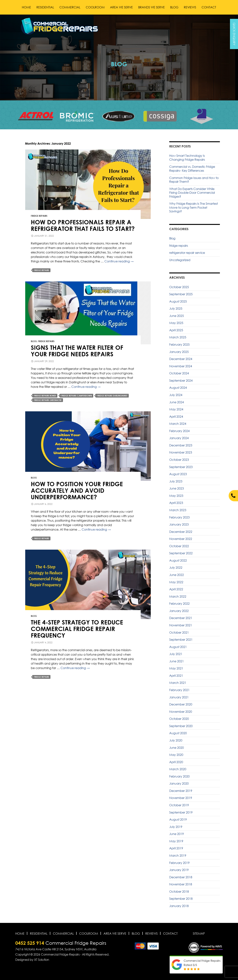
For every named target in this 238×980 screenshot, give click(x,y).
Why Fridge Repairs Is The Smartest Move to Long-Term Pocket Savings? (194, 207)
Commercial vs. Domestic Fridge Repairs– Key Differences (192, 169)
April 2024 (176, 417)
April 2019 (176, 848)
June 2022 (177, 575)
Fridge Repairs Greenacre (48, 400)
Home (26, 7)
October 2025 (179, 287)
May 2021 (176, 668)
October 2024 (179, 373)
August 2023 (178, 474)
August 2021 (178, 647)
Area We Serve (121, 7)
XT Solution (42, 960)
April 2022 (176, 589)
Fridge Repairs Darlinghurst (112, 396)
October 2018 (179, 892)
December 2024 (181, 359)
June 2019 (177, 834)
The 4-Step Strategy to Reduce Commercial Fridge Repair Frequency (77, 629)
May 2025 (176, 323)
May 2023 (176, 496)
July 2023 (176, 481)
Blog (174, 7)
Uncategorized (180, 260)
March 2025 (178, 337)
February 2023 (179, 517)
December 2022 (181, 532)
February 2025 (179, 345)
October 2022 (179, 546)
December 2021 (181, 618)
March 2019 (178, 856)
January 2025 (179, 352)
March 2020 (178, 769)
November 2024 (181, 366)
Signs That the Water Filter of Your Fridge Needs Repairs (77, 351)
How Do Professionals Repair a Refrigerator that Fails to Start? (83, 225)
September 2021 (181, 640)
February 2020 (179, 776)
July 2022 (176, 568)
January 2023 (179, 524)
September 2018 (181, 899)
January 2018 (179, 906)
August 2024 (178, 388)
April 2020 (176, 762)
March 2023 (178, 510)
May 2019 (176, 841)
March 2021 (178, 683)
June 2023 (177, 488)
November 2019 (181, 798)
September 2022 (181, 553)
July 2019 (176, 827)
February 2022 (179, 604)
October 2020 (179, 719)
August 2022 (178, 560)
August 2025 (178, 301)
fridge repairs (39, 216)
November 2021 (181, 625)
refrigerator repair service (187, 253)
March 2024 (178, 424)
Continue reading (119, 261)
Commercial (70, 7)
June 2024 (177, 402)
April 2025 (176, 330)
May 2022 (176, 582)
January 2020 (179, 783)
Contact (209, 7)
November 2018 (181, 884)
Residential (45, 7)
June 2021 (177, 661)
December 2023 (181, 445)
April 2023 (176, 503)
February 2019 (179, 863)
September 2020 (181, 726)
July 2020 (176, 740)
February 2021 (179, 690)
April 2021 (176, 676)
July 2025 (176, 309)
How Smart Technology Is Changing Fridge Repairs (187, 158)
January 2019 (179, 870)
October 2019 (179, 805)
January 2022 (179, 611)
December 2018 (181, 877)
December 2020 (181, 704)
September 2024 (181, 381)
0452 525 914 (30, 943)
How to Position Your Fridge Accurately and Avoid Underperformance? (77, 490)
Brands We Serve (152, 7)
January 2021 (179, 697)
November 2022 (181, 539)
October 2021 (179, 632)
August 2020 (178, 733)
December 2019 (181, 791)
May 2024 (176, 409)
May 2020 (176, 755)
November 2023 (181, 452)
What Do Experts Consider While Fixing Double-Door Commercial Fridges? (192, 193)
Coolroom (95, 7)
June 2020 (177, 748)
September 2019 (181, 812)
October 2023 (179, 460)
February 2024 (179, 431)
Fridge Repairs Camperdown (77, 396)
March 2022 (178, 596)
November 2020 (181, 712)
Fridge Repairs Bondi (45, 396)
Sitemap (199, 934)
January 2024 (179, 438)
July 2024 (176, 395)
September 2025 (181, 294)
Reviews (190, 7)
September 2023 (181, 467)
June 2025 (177, 316)
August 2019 (178, 819)
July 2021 (176, 654)
